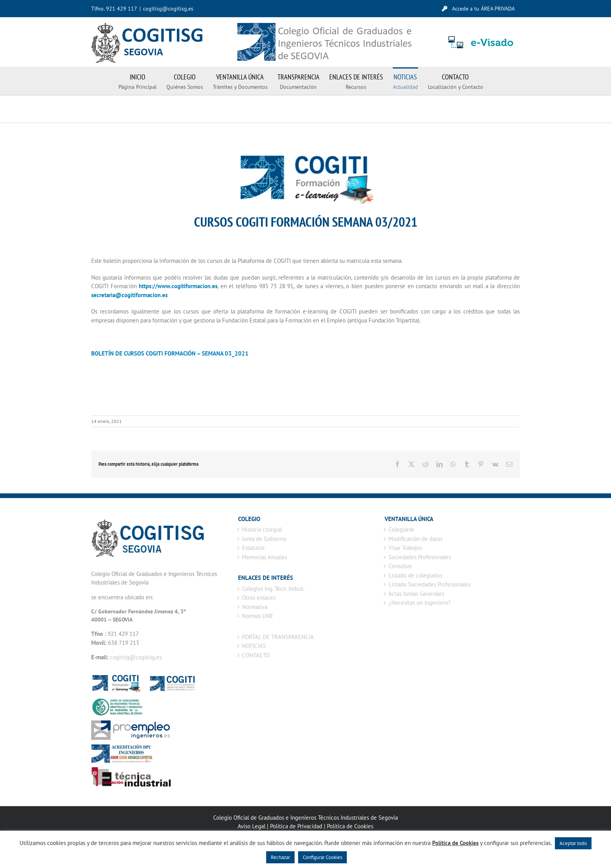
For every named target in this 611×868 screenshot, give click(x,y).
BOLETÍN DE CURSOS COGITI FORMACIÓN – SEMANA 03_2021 (170, 353)
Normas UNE (258, 616)
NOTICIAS (254, 646)
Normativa (255, 607)
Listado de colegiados (415, 575)
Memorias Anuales (265, 557)
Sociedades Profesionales (420, 557)
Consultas (400, 566)
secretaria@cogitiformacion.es (129, 295)
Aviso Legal (252, 826)
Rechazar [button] (280, 857)
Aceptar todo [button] (573, 843)
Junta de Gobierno (264, 539)
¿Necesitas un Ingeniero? (420, 603)
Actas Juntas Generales (416, 594)
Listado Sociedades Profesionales (429, 584)
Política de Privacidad (296, 826)
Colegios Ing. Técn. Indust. (273, 589)
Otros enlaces (259, 598)
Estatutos (253, 548)
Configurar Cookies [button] (322, 857)
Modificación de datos (416, 539)
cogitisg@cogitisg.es (168, 9)
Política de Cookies (350, 826)
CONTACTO (256, 655)
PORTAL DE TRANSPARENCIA (278, 637)
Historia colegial (262, 529)
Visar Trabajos (405, 548)
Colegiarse (401, 529)
